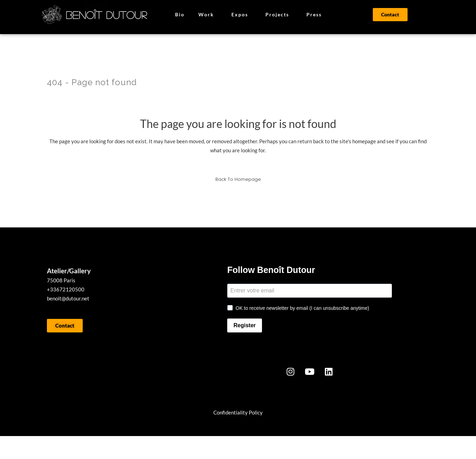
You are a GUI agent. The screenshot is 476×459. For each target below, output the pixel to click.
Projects (279, 15)
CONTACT (235, 448)
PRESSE (167, 448)
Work (208, 15)
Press (314, 14)
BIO (118, 448)
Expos (241, 15)
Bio (180, 14)
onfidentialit (231, 412)
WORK (71, 448)
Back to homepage (238, 179)
